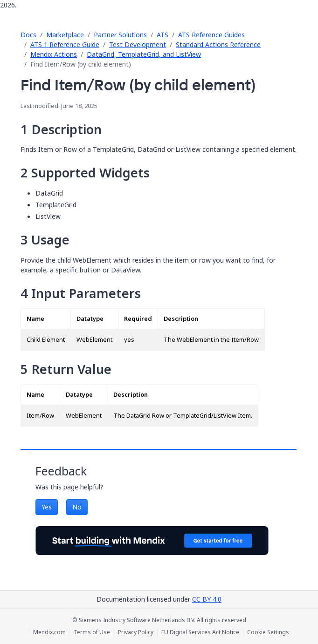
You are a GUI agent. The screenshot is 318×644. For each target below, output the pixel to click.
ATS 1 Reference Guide (65, 44)
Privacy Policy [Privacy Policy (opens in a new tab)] (136, 632)
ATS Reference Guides (211, 35)
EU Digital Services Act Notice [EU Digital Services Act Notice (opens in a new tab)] (200, 632)
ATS (162, 35)
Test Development (138, 44)
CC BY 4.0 (207, 599)
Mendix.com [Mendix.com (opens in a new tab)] (49, 632)
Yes (47, 507)
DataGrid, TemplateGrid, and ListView (144, 54)
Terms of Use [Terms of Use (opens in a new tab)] (92, 632)
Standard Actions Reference (218, 44)
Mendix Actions (54, 54)
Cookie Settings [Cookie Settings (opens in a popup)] (268, 632)
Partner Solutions (120, 35)
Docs (28, 35)
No (77, 507)
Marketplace (65, 35)
